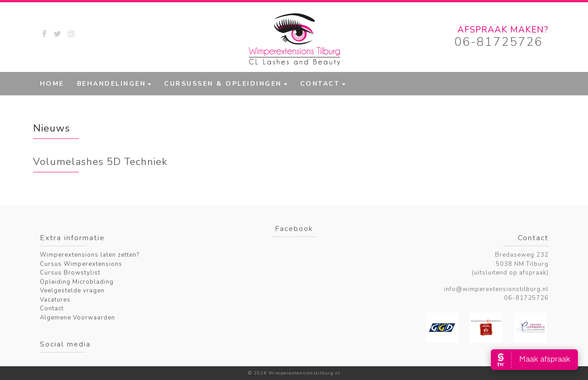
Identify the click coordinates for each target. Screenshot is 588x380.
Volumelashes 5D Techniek (100, 162)
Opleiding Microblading (77, 282)
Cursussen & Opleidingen (223, 84)
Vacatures (55, 300)
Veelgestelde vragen (72, 291)
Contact (320, 84)
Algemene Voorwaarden (77, 318)
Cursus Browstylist (70, 273)
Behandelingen (112, 84)
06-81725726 (498, 42)
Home (52, 84)
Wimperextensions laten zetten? (90, 255)
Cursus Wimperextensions (81, 264)
